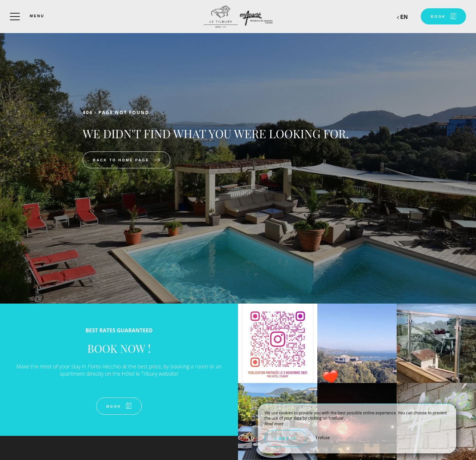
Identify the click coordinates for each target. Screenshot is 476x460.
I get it (286, 439)
